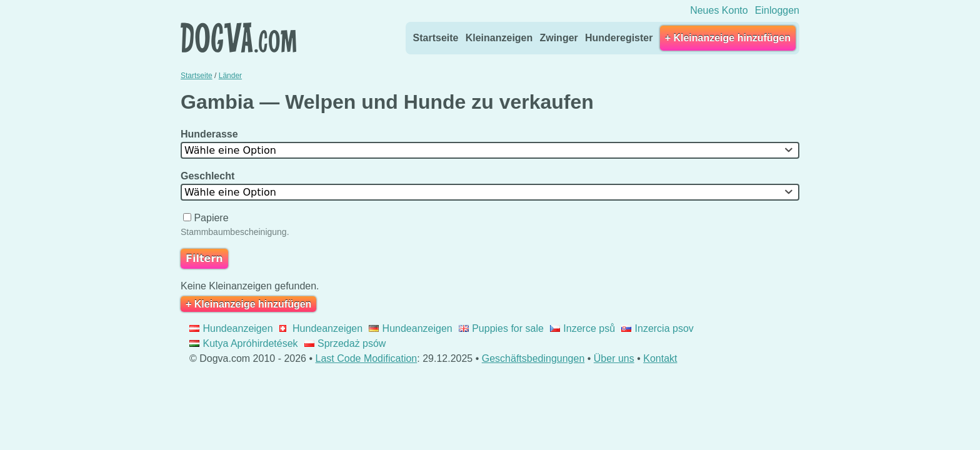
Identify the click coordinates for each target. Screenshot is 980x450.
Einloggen (777, 10)
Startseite (436, 38)
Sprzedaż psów (345, 343)
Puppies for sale (501, 328)
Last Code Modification (367, 358)
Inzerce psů (582, 328)
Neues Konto (719, 10)
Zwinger (558, 38)
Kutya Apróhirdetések (244, 343)
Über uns (614, 358)
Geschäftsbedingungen (533, 358)
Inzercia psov (657, 328)
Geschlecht (209, 176)
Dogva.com (238, 37)
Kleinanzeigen (499, 38)
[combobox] (490, 150)
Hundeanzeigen (231, 328)
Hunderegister (619, 38)
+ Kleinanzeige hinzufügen (728, 38)
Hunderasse (211, 134)
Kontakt (660, 358)
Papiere (207, 218)
